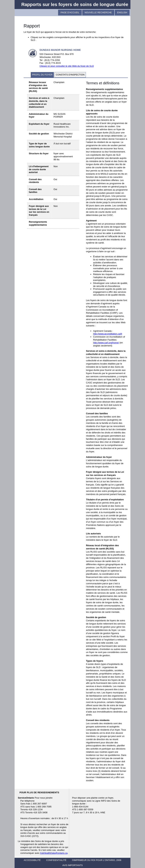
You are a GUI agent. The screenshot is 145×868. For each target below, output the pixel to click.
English (122, 12)
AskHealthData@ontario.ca (54, 853)
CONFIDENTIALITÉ (56, 860)
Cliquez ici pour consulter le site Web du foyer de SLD (67, 66)
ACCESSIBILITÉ (32, 860)
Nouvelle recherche (98, 12)
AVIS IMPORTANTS (72, 865)
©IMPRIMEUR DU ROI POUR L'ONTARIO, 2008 (97, 860)
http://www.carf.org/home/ (106, 343)
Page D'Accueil (70, 12)
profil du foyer (42, 75)
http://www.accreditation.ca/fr (108, 334)
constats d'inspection (70, 75)
